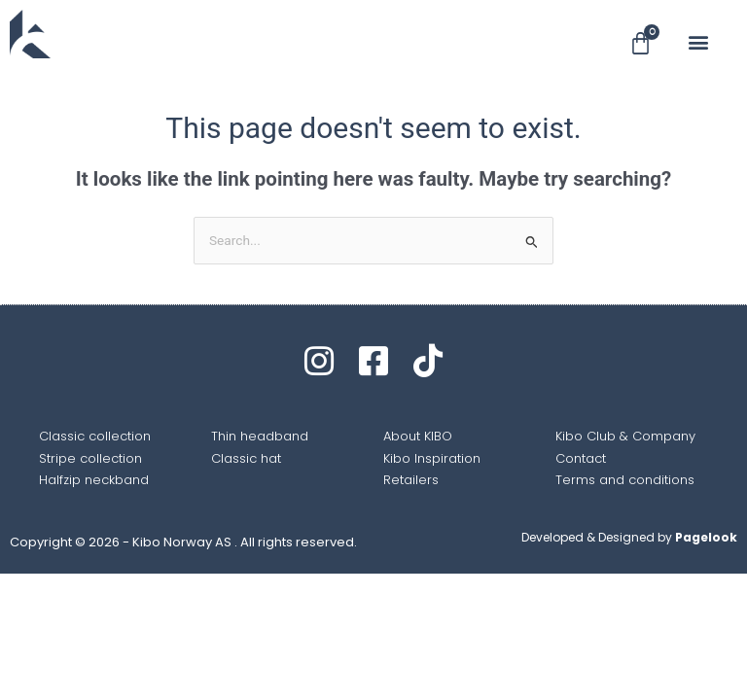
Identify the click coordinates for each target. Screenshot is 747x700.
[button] (698, 42)
